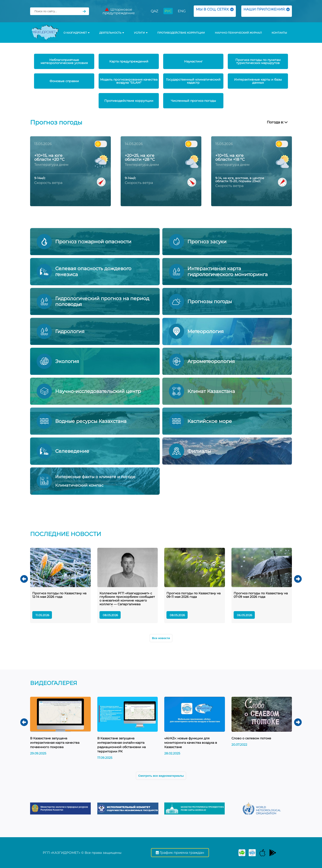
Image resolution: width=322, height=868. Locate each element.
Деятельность (112, 33)
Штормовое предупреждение (119, 11)
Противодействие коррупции (181, 33)
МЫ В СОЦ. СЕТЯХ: (215, 11)
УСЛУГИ (141, 33)
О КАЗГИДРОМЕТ (76, 33)
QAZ (154, 11)
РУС (168, 11)
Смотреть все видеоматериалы (161, 776)
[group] (60, 808)
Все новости (161, 638)
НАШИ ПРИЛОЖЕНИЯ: (267, 11)
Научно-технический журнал (238, 33)
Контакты (279, 33)
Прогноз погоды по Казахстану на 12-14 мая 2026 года (59, 595)
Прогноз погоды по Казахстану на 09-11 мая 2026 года (194, 595)
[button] (24, 579)
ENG (182, 11)
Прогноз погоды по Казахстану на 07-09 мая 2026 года (261, 595)
